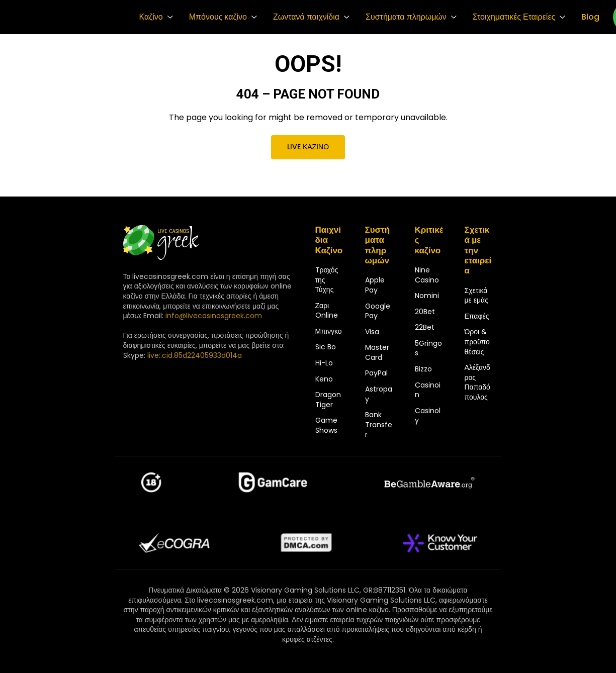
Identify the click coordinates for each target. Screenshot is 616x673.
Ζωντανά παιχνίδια (306, 17)
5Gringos (428, 348)
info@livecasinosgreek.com (214, 316)
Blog (590, 17)
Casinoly (428, 416)
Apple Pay (375, 285)
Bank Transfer (379, 424)
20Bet (425, 312)
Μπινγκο (329, 331)
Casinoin (428, 390)
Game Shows (326, 425)
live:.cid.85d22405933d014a (195, 355)
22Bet (425, 327)
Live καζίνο (308, 147)
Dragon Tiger (328, 400)
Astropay (379, 394)
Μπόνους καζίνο (218, 17)
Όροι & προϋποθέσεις (477, 342)
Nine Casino (427, 275)
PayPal (376, 373)
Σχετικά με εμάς (476, 296)
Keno (324, 379)
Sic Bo (326, 347)
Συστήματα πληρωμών (406, 17)
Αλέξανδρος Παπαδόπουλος (477, 382)
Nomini (427, 296)
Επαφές (477, 316)
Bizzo (423, 369)
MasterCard (377, 352)
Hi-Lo (324, 363)
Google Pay (378, 311)
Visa (372, 332)
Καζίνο (151, 17)
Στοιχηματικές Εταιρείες (514, 17)
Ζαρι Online (327, 311)
